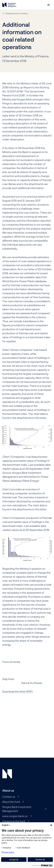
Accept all (14, 860)
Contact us (9, 797)
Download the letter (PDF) (17, 691)
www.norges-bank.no (15, 816)
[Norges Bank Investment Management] (9, 6)
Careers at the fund (14, 821)
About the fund (11, 802)
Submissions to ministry (17, 13)
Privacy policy (8, 852)
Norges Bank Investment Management (17, 809)
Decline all (40, 860)
